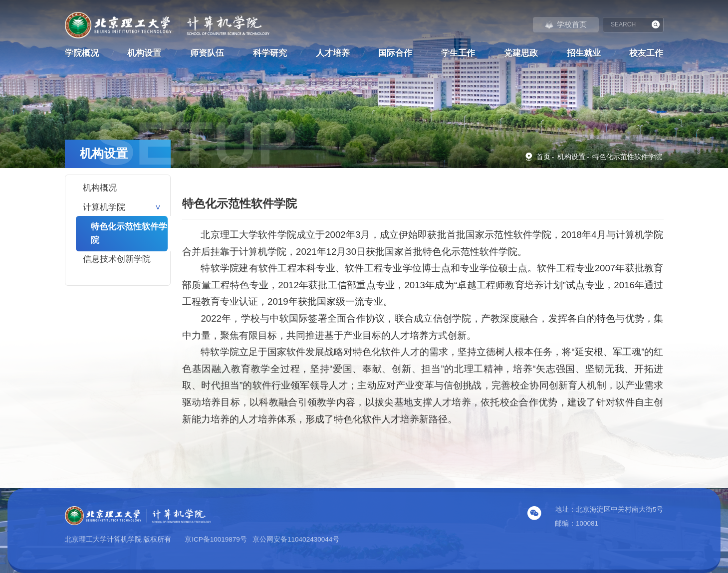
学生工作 (458, 53)
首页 (537, 156)
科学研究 (270, 53)
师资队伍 (207, 53)
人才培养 (333, 53)
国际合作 (395, 53)
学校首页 (566, 24)
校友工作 (646, 53)
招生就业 (584, 53)
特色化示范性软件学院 (627, 157)
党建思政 (521, 53)
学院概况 (82, 53)
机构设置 (144, 53)
